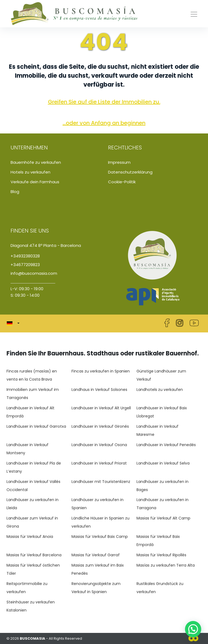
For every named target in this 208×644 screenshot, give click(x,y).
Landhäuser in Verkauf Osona (99, 445)
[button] (15, 323)
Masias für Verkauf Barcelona (34, 555)
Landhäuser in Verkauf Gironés (100, 426)
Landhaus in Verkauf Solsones (99, 390)
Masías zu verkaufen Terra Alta (166, 565)
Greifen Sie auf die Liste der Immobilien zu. (104, 102)
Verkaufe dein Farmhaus (35, 182)
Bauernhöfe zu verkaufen (36, 162)
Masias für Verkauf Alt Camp (163, 518)
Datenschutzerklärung (130, 172)
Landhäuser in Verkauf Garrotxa (36, 426)
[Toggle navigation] (192, 14)
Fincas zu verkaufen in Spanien (101, 371)
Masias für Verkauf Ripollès (161, 555)
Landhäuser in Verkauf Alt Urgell (101, 408)
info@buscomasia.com (34, 273)
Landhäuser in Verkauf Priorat (99, 463)
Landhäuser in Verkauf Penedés (166, 445)
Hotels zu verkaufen (30, 172)
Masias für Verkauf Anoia (30, 537)
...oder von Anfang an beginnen (104, 123)
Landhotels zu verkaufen (160, 390)
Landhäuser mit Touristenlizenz (101, 482)
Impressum (119, 162)
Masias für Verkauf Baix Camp (100, 537)
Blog (15, 192)
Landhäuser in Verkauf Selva (163, 463)
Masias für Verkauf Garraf (96, 555)
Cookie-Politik (122, 182)
